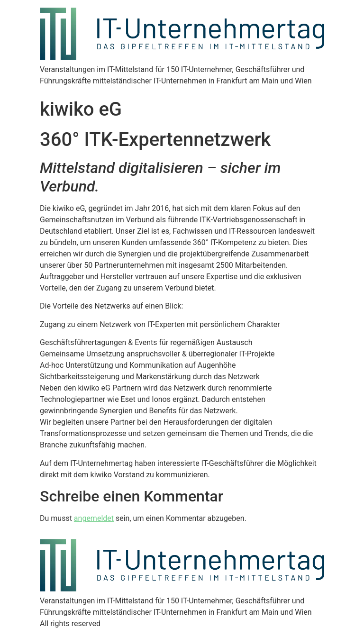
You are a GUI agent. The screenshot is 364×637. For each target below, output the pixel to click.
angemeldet (94, 518)
